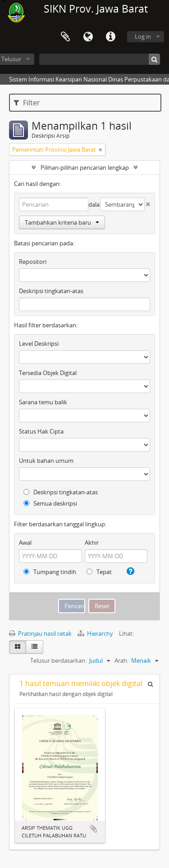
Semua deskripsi (50, 503)
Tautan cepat (110, 37)
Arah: (121, 660)
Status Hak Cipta (41, 431)
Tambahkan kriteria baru (62, 222)
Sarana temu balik (43, 402)
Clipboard (65, 37)
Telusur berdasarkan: (58, 660)
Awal (25, 542)
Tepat (99, 572)
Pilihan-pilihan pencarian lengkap (85, 167)
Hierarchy (96, 633)
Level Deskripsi (39, 344)
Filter (27, 103)
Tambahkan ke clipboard (94, 829)
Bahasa (88, 37)
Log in (143, 36)
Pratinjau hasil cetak (40, 633)
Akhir (92, 542)
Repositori (33, 262)
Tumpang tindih (50, 572)
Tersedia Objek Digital (48, 373)
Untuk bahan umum (46, 461)
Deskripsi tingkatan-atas (51, 291)
